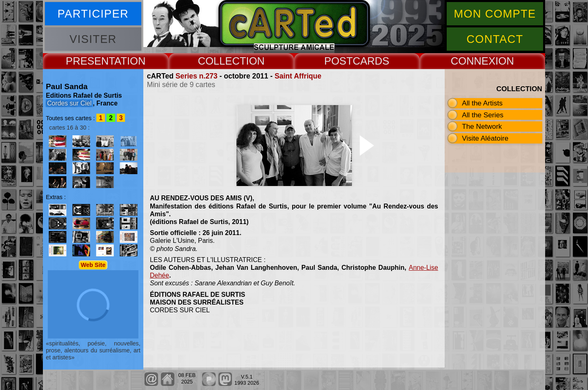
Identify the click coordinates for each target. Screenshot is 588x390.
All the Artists (482, 103)
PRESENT (90, 61)
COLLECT (222, 61)
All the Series (483, 115)
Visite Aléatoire (485, 138)
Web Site (93, 265)
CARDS (371, 61)
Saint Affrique (298, 76)
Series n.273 (197, 76)
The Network (482, 126)
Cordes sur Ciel (69, 103)
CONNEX (473, 61)
